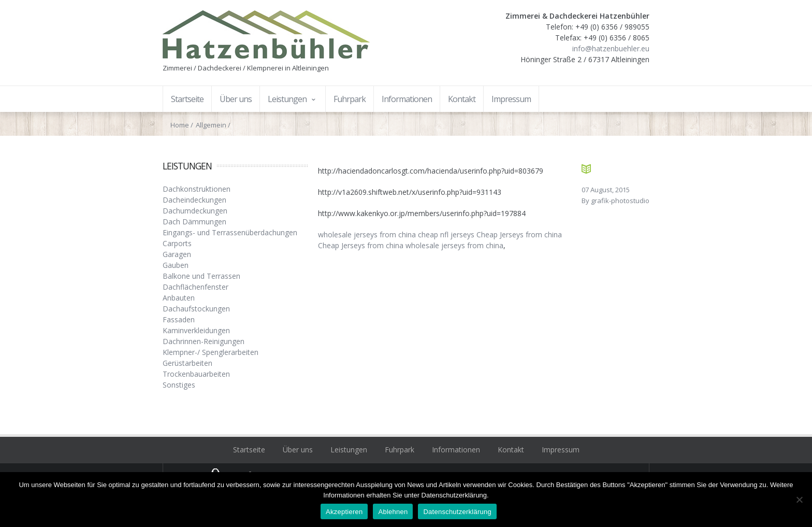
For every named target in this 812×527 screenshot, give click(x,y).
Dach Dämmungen (194, 222)
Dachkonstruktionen (197, 189)
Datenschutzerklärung (457, 512)
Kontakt (511, 450)
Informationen (456, 450)
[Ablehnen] (799, 500)
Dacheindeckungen (194, 200)
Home (180, 125)
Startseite (249, 450)
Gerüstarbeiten (187, 363)
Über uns (298, 450)
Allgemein (211, 125)
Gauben (176, 265)
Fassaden (179, 319)
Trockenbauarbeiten (196, 374)
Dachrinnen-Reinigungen (204, 341)
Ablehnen (393, 512)
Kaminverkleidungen (196, 330)
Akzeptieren (344, 512)
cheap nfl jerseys (446, 234)
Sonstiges (179, 385)
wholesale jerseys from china (367, 234)
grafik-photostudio (620, 201)
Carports (177, 243)
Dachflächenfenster (195, 287)
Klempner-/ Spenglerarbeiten (211, 352)
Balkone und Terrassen (201, 276)
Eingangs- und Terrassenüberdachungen (230, 232)
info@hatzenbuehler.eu (611, 48)
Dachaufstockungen (196, 309)
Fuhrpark (400, 450)
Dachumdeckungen (195, 211)
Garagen (177, 254)
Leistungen (349, 450)
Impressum (561, 450)
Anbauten (179, 298)
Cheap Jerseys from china (519, 234)
